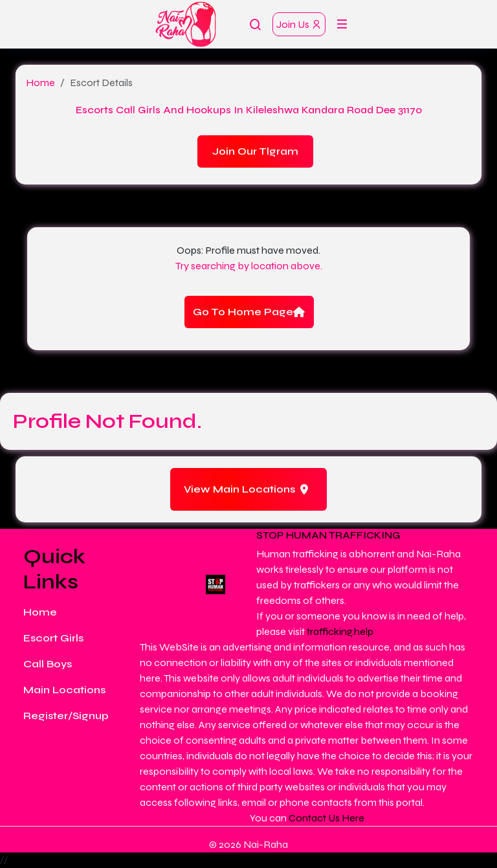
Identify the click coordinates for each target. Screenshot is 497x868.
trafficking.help (340, 631)
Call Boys (48, 664)
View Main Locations (246, 489)
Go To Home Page (249, 312)
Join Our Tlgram (255, 151)
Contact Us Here (326, 818)
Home (40, 83)
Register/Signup (66, 716)
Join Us (299, 24)
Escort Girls (53, 638)
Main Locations (64, 690)
